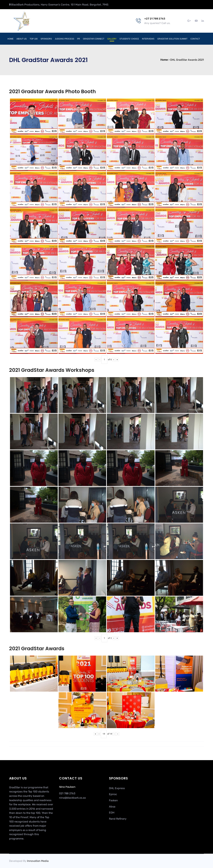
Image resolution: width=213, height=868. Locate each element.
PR (79, 39)
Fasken (113, 800)
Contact (195, 39)
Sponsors (46, 39)
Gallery (112, 39)
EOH (112, 813)
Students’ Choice (129, 39)
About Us (22, 39)
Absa (112, 807)
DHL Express (117, 788)
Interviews (148, 39)
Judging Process (65, 39)
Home (10, 39)
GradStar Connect (94, 39)
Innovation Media (38, 861)
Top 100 (34, 39)
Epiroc (113, 794)
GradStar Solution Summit (172, 39)
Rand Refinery (118, 819)
